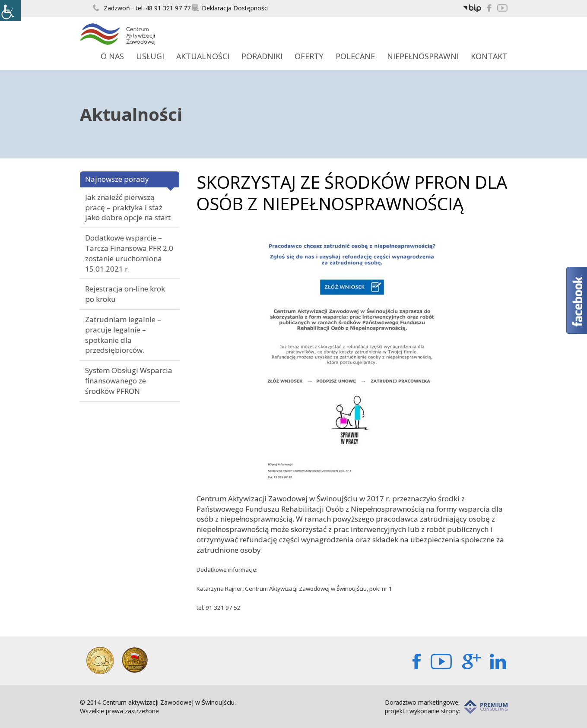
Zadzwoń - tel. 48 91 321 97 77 (142, 8)
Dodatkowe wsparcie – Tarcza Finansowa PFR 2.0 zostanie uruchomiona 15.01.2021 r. (129, 253)
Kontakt (489, 56)
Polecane (355, 56)
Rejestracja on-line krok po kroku (125, 294)
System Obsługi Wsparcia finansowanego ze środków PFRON (129, 381)
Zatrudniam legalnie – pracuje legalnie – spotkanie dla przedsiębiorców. (123, 335)
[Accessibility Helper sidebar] (10, 10)
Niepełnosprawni (423, 56)
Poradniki (262, 56)
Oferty (309, 56)
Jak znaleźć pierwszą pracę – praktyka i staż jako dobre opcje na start (128, 207)
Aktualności (203, 56)
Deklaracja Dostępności (230, 8)
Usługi (150, 56)
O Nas (112, 56)
